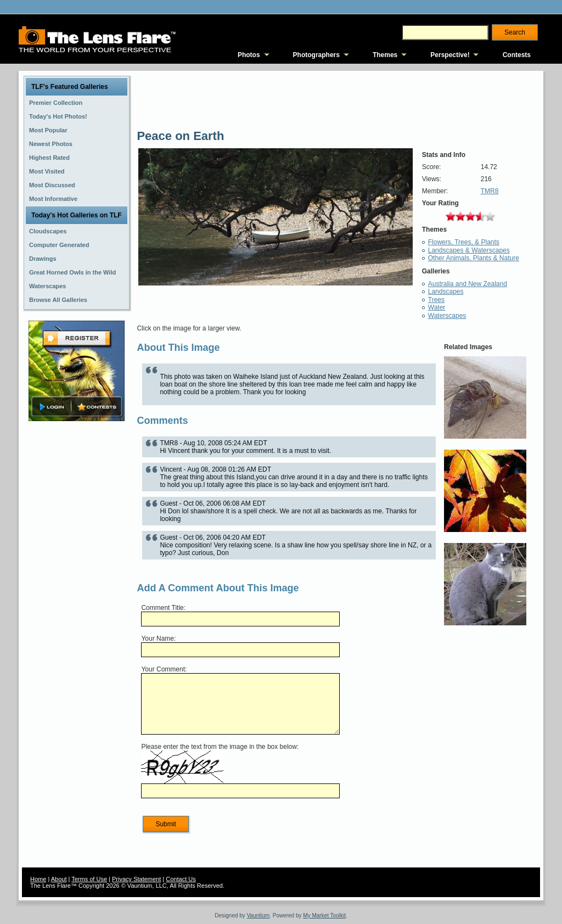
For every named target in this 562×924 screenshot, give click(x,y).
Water (437, 307)
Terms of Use (89, 879)
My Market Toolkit (324, 915)
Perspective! (450, 55)
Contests (517, 55)
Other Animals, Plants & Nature (474, 258)
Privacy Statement (136, 879)
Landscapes (446, 292)
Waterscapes (447, 316)
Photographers (316, 55)
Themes (385, 55)
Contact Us (181, 879)
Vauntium (258, 915)
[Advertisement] (77, 597)
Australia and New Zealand (468, 284)
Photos (249, 55)
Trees (436, 300)
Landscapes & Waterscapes (469, 250)
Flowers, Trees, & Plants (464, 242)
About (59, 879)
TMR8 (490, 191)
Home (38, 879)
